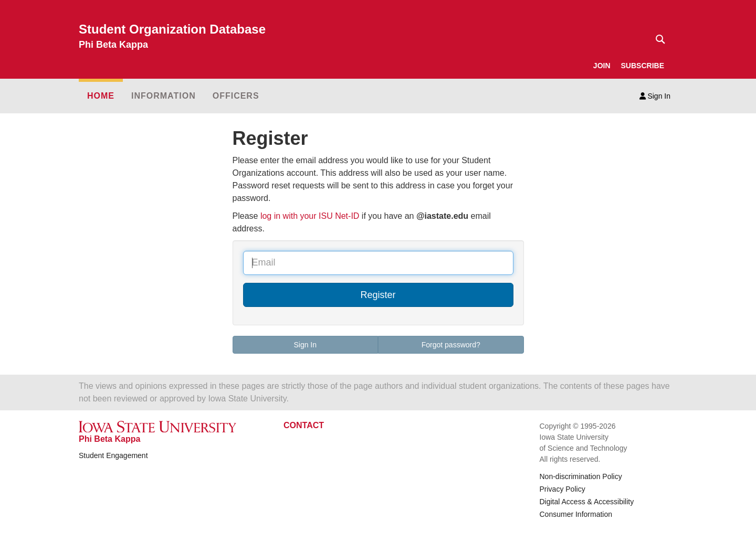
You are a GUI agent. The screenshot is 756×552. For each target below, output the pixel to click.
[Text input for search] (657, 39)
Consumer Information (576, 514)
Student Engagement (113, 455)
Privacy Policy (563, 489)
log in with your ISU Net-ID (310, 216)
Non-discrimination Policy (581, 476)
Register (378, 295)
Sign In (655, 96)
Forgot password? (451, 345)
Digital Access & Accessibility (587, 502)
